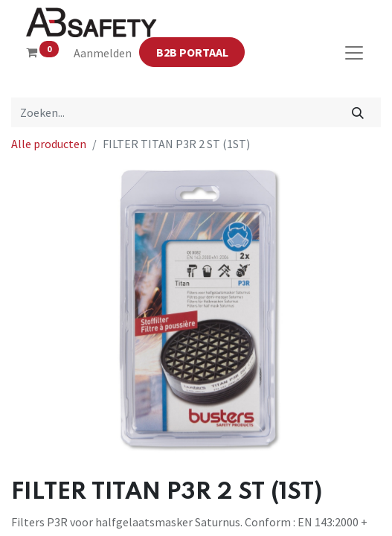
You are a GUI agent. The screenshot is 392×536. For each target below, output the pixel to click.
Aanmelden (103, 53)
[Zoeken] (358, 112)
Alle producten (49, 144)
